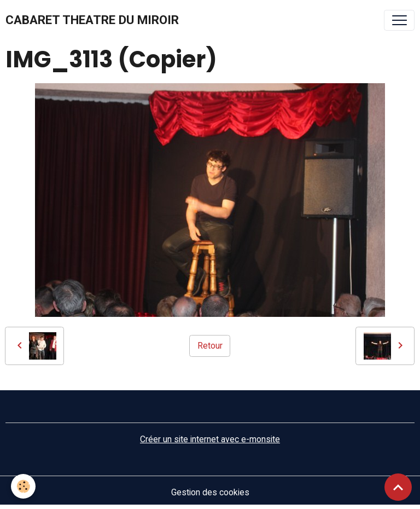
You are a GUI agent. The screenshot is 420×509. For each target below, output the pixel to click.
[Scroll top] (398, 487)
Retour (210, 346)
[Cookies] (23, 486)
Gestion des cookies (210, 492)
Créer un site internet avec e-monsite (210, 439)
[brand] (92, 20)
